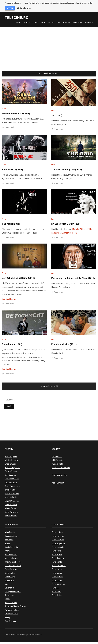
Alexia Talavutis (11, 549)
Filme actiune (57, 534)
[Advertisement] (49, 46)
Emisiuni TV (77, 22)
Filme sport (56, 593)
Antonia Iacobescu (13, 564)
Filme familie (57, 564)
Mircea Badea (10, 510)
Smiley (7, 619)
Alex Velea (9, 541)
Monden (67, 22)
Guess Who (9, 582)
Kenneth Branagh (69, 234)
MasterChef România (61, 469)
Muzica (27, 22)
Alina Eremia (10, 534)
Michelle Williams (79, 230)
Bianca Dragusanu (12, 469)
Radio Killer (9, 597)
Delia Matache (11, 571)
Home (18, 22)
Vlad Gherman (11, 623)
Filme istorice (57, 578)
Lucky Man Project (13, 593)
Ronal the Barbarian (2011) (17, 114)
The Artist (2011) (12, 225)
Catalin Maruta (11, 473)
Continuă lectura (10, 300)
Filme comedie (58, 549)
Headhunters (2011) (13, 170)
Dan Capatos (10, 477)
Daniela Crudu (11, 484)
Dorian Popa (10, 578)
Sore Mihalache (11, 615)
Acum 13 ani (9, 128)
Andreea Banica (11, 560)
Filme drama (57, 556)
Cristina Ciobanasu (13, 567)
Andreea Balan (11, 556)
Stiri (58, 22)
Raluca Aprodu (11, 518)
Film (43, 22)
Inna (7, 586)
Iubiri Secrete (57, 462)
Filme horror (57, 575)
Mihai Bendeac (11, 506)
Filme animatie (58, 538)
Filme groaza (57, 571)
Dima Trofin (10, 575)
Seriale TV (89, 22)
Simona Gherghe (12, 503)
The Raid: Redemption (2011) (68, 170)
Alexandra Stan (11, 538)
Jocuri (51, 22)
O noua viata (57, 458)
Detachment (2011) (13, 346)
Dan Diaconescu (12, 481)
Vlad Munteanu (58, 485)
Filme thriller (57, 597)
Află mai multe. (24, 8)
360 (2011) (57, 116)
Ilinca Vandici (10, 492)
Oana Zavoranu (11, 514)
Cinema (36, 22)
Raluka (8, 601)
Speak (7, 545)
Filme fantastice (59, 567)
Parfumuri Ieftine (12, 612)
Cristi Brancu (10, 466)
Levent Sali (9, 590)
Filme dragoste (58, 560)
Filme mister (57, 582)
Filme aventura (58, 541)
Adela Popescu (11, 458)
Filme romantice (58, 586)
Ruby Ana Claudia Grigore (15, 608)
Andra (7, 553)
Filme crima (56, 553)
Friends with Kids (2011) (65, 346)
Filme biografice (58, 545)
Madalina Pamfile (12, 495)
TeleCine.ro (17, 17)
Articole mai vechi (49, 388)
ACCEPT (10, 8)
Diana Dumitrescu (12, 488)
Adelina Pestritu (12, 462)
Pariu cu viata (57, 466)
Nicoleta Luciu (11, 499)
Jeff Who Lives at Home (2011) (19, 279)
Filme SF (55, 590)
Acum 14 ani (58, 130)
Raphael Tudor (11, 604)
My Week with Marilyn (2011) (68, 225)
